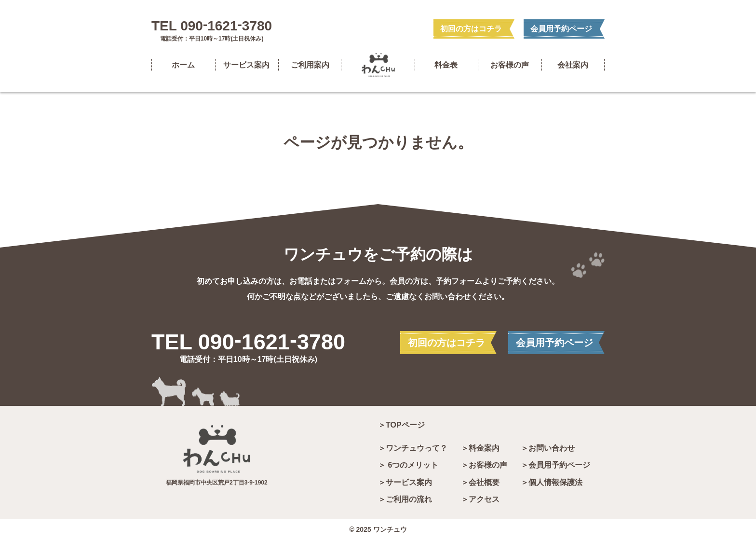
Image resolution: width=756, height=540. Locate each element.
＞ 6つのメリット (408, 465)
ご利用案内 (310, 65)
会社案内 (573, 65)
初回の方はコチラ (471, 29)
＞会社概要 (480, 483)
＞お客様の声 (484, 465)
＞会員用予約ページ (555, 465)
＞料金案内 (480, 448)
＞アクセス (480, 499)
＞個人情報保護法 (552, 483)
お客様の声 (510, 65)
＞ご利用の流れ (405, 499)
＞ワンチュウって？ (413, 448)
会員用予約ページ (561, 29)
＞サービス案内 (405, 483)
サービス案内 (246, 65)
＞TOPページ (401, 425)
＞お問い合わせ (548, 448)
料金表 (446, 65)
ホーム (183, 65)
